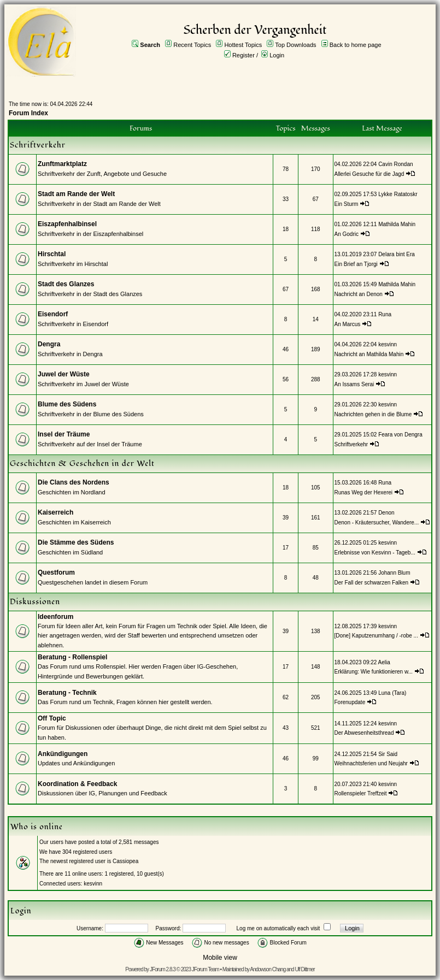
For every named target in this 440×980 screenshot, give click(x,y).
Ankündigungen (63, 754)
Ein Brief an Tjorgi (356, 264)
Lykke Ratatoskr (398, 194)
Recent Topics (192, 45)
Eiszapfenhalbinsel (67, 224)
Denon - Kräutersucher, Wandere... (377, 523)
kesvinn (388, 344)
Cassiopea (125, 861)
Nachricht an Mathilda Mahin (369, 354)
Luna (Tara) (392, 693)
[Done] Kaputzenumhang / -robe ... (376, 636)
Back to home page (356, 45)
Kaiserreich (55, 512)
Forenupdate (350, 702)
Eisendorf (53, 314)
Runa (385, 314)
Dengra (49, 344)
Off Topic (52, 718)
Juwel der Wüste (64, 374)
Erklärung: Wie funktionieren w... (374, 672)
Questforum (56, 572)
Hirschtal (52, 254)
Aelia (384, 662)
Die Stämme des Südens (76, 542)
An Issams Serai (354, 384)
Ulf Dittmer (304, 969)
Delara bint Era (397, 254)
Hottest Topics (243, 45)
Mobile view (220, 958)
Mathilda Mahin (397, 224)
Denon (386, 513)
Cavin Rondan (395, 164)
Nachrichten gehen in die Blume (373, 414)
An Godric (347, 234)
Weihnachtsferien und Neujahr (371, 763)
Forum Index (28, 113)
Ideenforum (55, 617)
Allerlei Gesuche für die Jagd (369, 174)
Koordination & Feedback (77, 784)
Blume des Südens (67, 404)
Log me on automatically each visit (278, 928)
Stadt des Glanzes (66, 284)
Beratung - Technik (67, 693)
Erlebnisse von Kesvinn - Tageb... (375, 553)
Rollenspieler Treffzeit (361, 793)
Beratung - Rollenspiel (72, 657)
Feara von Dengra (400, 435)
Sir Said (388, 754)
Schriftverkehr (352, 444)
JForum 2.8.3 (163, 969)
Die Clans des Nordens (74, 482)
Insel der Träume (64, 434)
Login (277, 55)
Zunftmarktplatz (62, 164)
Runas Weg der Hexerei (364, 492)
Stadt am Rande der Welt (76, 194)
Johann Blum (394, 573)
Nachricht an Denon (359, 294)
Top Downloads (295, 45)
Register (244, 55)
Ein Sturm (347, 204)
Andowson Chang (268, 969)
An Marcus (348, 324)
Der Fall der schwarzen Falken (372, 583)
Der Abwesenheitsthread (364, 733)
